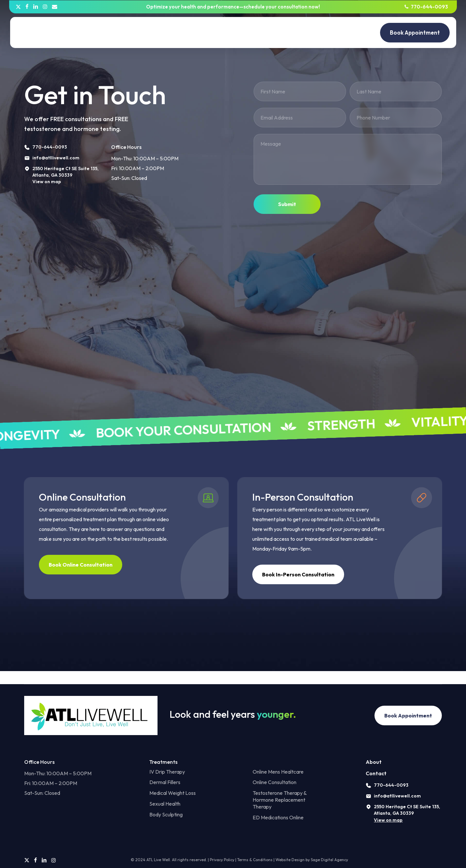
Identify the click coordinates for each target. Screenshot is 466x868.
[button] (81, 565)
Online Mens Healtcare (278, 772)
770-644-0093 (391, 785)
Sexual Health (165, 804)
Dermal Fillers (165, 782)
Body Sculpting (166, 814)
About (374, 762)
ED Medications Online (278, 817)
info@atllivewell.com (397, 796)
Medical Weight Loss (173, 793)
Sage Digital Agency (329, 860)
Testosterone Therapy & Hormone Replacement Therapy (280, 800)
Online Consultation (275, 782)
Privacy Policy (222, 860)
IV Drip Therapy (167, 772)
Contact (376, 773)
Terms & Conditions (255, 860)
